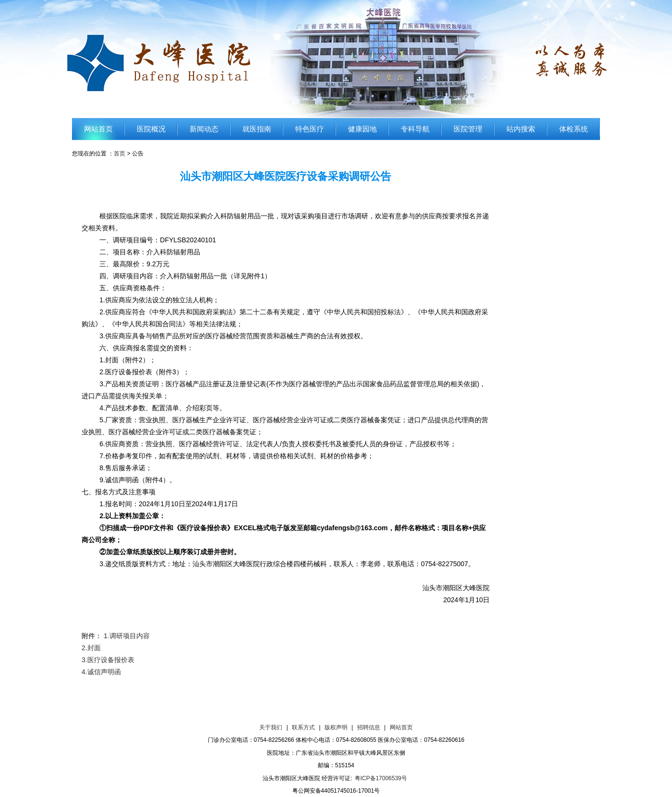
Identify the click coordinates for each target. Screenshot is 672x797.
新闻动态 (204, 129)
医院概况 (151, 129)
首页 (120, 154)
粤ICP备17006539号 (381, 778)
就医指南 (257, 129)
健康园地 (362, 129)
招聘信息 (369, 727)
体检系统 (574, 129)
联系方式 (303, 727)
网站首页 (98, 129)
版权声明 (336, 727)
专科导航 (415, 129)
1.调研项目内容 (127, 636)
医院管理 (468, 129)
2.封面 (91, 648)
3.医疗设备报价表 (108, 660)
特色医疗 (310, 129)
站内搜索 (521, 129)
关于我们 (271, 727)
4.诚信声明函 (101, 672)
